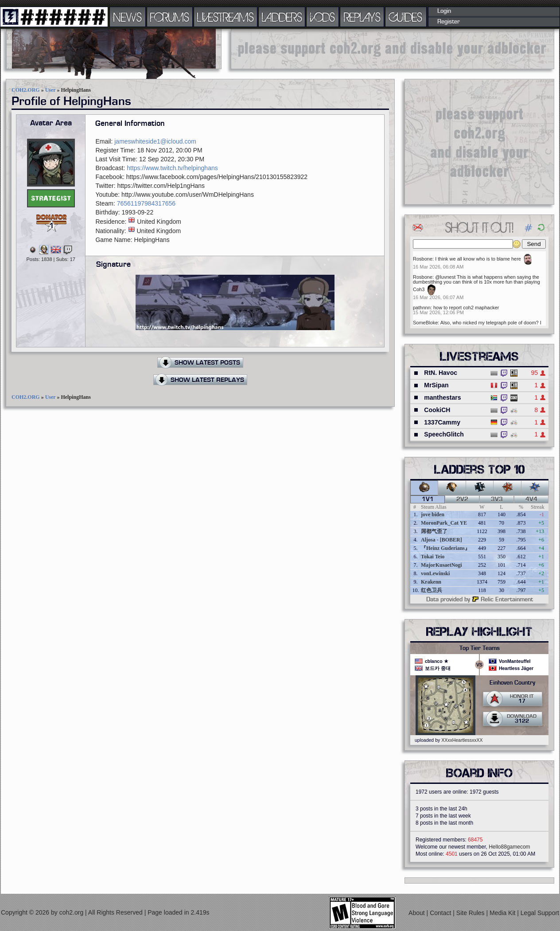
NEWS (128, 17)
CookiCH (437, 410)
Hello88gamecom (509, 847)
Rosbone (423, 259)
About (417, 913)
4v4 (531, 499)
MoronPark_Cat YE (444, 523)
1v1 (428, 499)
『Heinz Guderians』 (445, 548)
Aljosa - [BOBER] (441, 540)
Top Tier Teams (480, 648)
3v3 (497, 499)
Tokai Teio (433, 557)
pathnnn (422, 308)
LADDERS (282, 17)
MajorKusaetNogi (441, 565)
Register (449, 22)
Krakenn (431, 582)
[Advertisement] (479, 141)
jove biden (433, 514)
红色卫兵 (432, 590)
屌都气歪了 (434, 531)
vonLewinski (435, 573)
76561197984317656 (146, 203)
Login (444, 11)
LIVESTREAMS (226, 17)
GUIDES (406, 17)
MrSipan (436, 385)
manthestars (442, 397)
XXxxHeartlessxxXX (462, 740)
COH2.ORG (26, 90)
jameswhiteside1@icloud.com (155, 141)
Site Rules (471, 913)
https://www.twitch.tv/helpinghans (172, 168)
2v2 (462, 499)
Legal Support (540, 913)
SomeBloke (425, 323)
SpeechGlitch (444, 434)
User (51, 90)
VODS (323, 17)
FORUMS (170, 17)
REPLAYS (362, 17)
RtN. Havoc (441, 373)
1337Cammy (442, 422)
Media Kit (503, 913)
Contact (441, 913)
